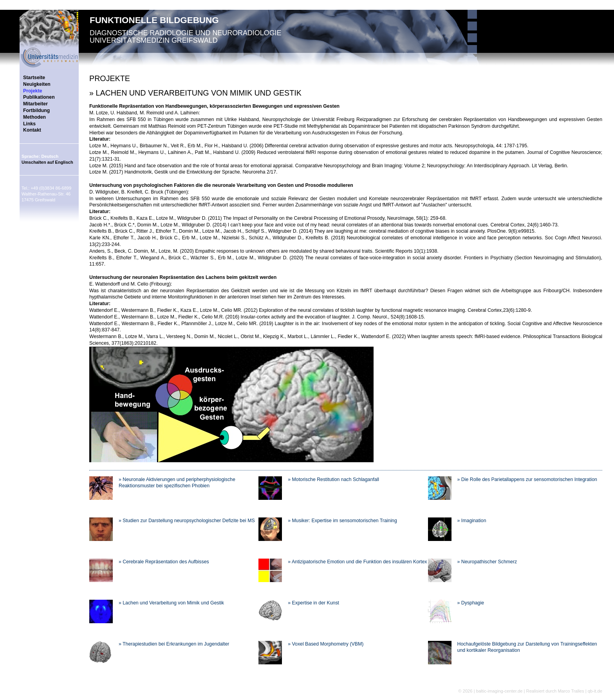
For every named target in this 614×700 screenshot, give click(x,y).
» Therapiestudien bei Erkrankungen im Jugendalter (174, 644)
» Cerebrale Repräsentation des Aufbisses (164, 562)
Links (29, 124)
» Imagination (472, 521)
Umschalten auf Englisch (47, 162)
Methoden (34, 117)
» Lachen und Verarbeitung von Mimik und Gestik (171, 603)
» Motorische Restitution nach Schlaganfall (333, 479)
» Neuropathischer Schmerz (487, 562)
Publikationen (39, 97)
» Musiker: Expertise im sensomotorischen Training (342, 521)
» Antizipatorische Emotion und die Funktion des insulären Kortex (357, 562)
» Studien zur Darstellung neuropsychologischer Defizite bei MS (187, 521)
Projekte (33, 91)
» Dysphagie (471, 603)
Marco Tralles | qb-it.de (580, 691)
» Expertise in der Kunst (313, 603)
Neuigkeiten (37, 84)
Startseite (34, 78)
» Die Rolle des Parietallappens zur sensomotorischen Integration (527, 479)
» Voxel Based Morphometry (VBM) (326, 644)
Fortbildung (36, 110)
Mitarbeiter (35, 104)
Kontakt (32, 130)
